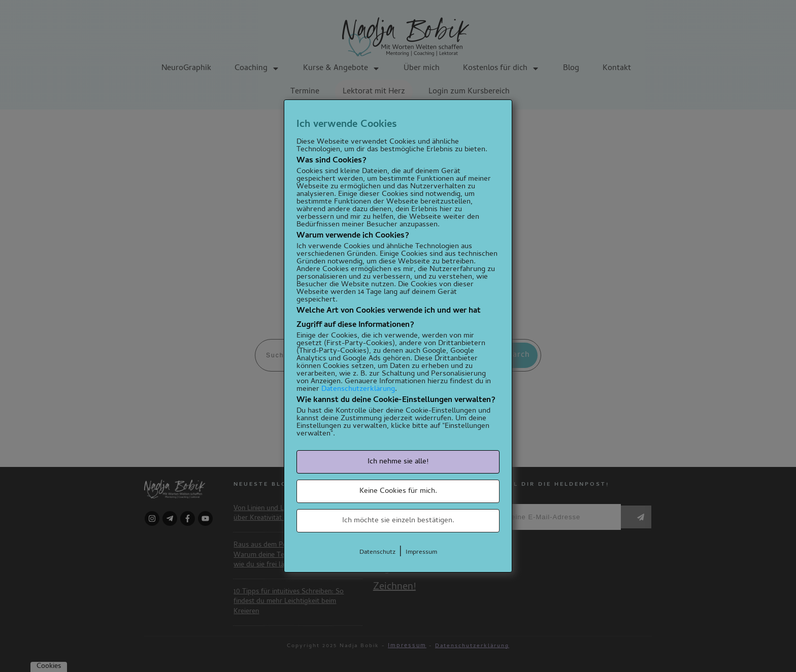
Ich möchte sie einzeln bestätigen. (398, 521)
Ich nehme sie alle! (398, 462)
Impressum (421, 552)
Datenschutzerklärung (358, 389)
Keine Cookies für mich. (398, 491)
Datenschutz (377, 552)
